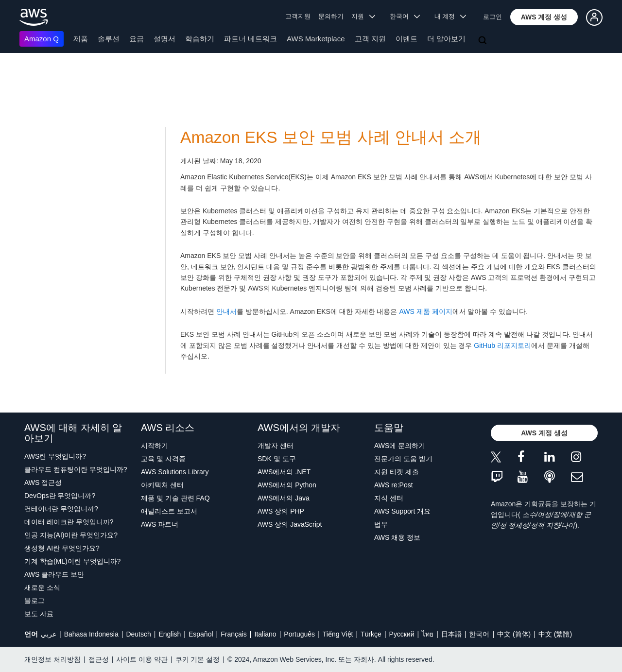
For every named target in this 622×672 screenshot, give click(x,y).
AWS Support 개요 (402, 511)
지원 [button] (363, 16)
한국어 (479, 634)
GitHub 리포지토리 (502, 345)
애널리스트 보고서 (169, 511)
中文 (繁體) (555, 634)
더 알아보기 (446, 39)
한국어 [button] (405, 16)
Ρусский (402, 634)
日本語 (451, 634)
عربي (49, 634)
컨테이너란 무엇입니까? (61, 509)
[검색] (484, 41)
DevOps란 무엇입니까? (60, 496)
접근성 (99, 659)
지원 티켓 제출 (397, 472)
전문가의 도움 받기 (403, 459)
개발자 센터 (276, 446)
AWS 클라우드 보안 (54, 574)
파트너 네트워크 (251, 39)
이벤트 (406, 39)
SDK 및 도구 (277, 459)
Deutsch (138, 634)
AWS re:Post (394, 485)
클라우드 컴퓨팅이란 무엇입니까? (76, 469)
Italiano (266, 634)
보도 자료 (39, 614)
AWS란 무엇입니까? (55, 456)
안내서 (226, 311)
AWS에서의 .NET (284, 472)
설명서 (164, 39)
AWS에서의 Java (284, 498)
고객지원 (298, 16)
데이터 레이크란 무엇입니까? (69, 522)
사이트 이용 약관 (142, 659)
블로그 (35, 601)
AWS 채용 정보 (397, 537)
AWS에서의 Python (287, 485)
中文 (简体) (514, 634)
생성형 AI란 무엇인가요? (62, 548)
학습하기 (200, 39)
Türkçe (371, 634)
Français (234, 634)
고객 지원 (370, 39)
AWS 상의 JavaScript (290, 524)
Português (299, 634)
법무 (381, 524)
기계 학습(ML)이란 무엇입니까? (72, 561)
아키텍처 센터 (162, 485)
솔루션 (109, 39)
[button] (544, 17)
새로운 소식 (42, 587)
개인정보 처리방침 (52, 659)
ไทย (428, 634)
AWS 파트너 (160, 524)
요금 (137, 39)
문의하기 (331, 16)
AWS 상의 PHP (281, 511)
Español (201, 634)
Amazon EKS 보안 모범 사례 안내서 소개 (331, 137)
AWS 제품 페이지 (425, 311)
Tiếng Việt (338, 634)
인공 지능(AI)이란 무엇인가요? (71, 535)
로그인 (492, 17)
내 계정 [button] (450, 16)
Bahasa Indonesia (91, 634)
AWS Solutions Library (175, 472)
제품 (81, 39)
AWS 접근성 (43, 482)
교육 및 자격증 (163, 459)
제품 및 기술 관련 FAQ (175, 498)
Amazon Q (42, 39)
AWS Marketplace (316, 39)
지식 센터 (389, 498)
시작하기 (155, 446)
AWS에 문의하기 (400, 446)
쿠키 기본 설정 (198, 659)
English (170, 634)
